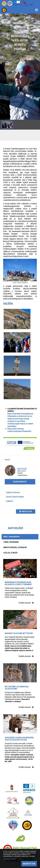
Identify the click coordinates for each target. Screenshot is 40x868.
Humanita (9, 501)
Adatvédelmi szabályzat (9, 859)
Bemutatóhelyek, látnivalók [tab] (15, 547)
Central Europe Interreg (15, 497)
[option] (20, 72)
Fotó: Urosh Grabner (20, 283)
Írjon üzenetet (20, 482)
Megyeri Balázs (22, 470)
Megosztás (26, 511)
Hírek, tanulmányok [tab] (11, 537)
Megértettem (29, 864)
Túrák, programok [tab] (11, 542)
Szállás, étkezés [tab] (10, 553)
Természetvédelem (13, 493)
